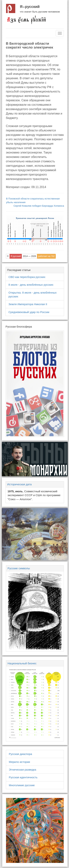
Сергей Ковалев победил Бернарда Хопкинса (39, 206)
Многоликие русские (22, 785)
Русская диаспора (20, 754)
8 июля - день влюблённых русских (31, 285)
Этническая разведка (23, 770)
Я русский (30, 7)
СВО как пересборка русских (27, 277)
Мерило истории (19, 762)
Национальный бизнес (22, 663)
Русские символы (19, 568)
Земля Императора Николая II (28, 304)
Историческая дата (19, 484)
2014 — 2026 (29, 256)
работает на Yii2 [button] (46, 256)
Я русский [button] (16, 256)
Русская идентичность (23, 777)
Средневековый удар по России (29, 312)
